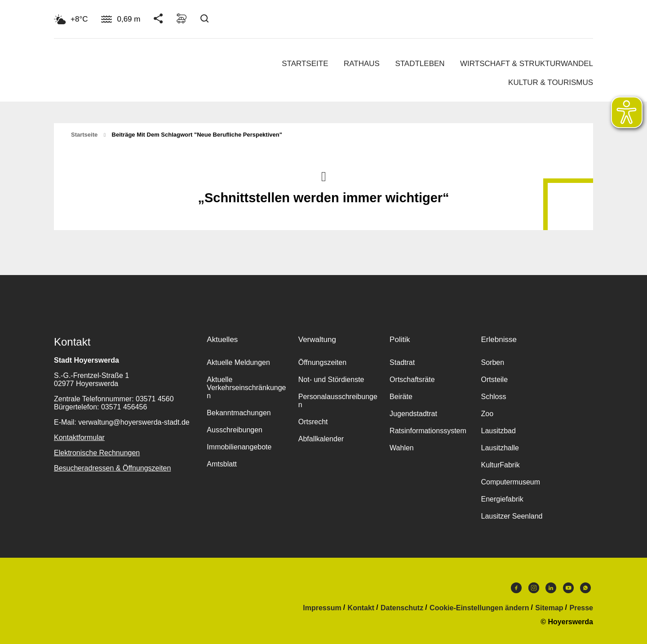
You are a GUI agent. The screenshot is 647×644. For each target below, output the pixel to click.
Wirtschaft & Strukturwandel (527, 64)
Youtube (568, 588)
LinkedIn (551, 588)
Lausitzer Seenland (512, 516)
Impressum (322, 608)
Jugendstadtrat (413, 414)
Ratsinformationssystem (428, 431)
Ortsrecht (313, 422)
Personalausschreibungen (338, 401)
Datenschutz (402, 608)
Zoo (487, 414)
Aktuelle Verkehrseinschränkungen (246, 388)
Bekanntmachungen (239, 413)
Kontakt (361, 608)
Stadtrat (402, 362)
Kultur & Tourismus (551, 82)
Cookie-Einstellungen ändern (479, 608)
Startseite (305, 64)
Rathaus (362, 64)
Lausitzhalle (500, 448)
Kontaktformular (79, 437)
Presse (582, 608)
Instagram (534, 588)
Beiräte (401, 397)
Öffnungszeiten (322, 362)
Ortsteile (494, 380)
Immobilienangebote (239, 447)
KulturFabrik (500, 465)
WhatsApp (585, 588)
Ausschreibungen (235, 430)
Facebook (516, 588)
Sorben (492, 362)
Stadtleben (420, 64)
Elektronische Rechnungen (97, 453)
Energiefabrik (502, 499)
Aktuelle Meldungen (238, 362)
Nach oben (323, 176)
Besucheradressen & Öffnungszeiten (112, 468)
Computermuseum (510, 482)
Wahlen (402, 448)
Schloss (493, 397)
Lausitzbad (498, 431)
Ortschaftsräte (412, 380)
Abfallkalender (321, 439)
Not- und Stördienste (331, 380)
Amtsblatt (222, 464)
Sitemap (549, 608)
